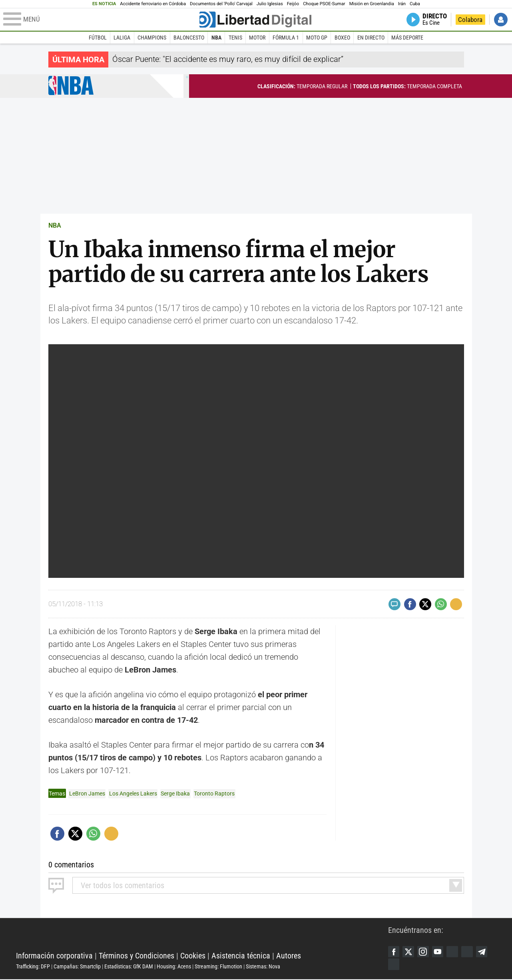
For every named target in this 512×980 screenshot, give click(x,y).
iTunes (394, 965)
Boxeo (342, 38)
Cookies (193, 956)
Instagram (424, 952)
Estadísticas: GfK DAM (129, 967)
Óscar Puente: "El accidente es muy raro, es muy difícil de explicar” (228, 59)
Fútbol (98, 38)
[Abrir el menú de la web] (101, 20)
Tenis (235, 38)
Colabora (470, 20)
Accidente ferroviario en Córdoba (153, 4)
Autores (289, 956)
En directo (371, 38)
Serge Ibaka (175, 794)
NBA (216, 38)
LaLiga (122, 38)
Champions (152, 38)
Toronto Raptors (214, 794)
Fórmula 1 (286, 38)
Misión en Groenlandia (372, 4)
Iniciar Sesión (501, 20)
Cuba (415, 4)
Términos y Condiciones (136, 956)
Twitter (409, 952)
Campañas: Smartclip (77, 967)
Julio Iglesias (270, 4)
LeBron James (87, 794)
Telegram (485, 952)
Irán (402, 4)
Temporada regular (302, 86)
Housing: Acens (174, 967)
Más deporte (407, 38)
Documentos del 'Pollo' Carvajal (221, 4)
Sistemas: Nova (263, 967)
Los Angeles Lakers (133, 794)
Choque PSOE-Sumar (324, 4)
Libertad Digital (202, 936)
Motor (257, 38)
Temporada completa (407, 86)
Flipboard (470, 952)
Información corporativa (54, 956)
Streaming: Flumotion (218, 967)
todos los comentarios (123, 885)
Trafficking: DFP (33, 967)
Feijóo (293, 4)
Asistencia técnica (241, 956)
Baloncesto (189, 38)
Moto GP (317, 38)
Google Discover (455, 952)
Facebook (394, 952)
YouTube (440, 952)
